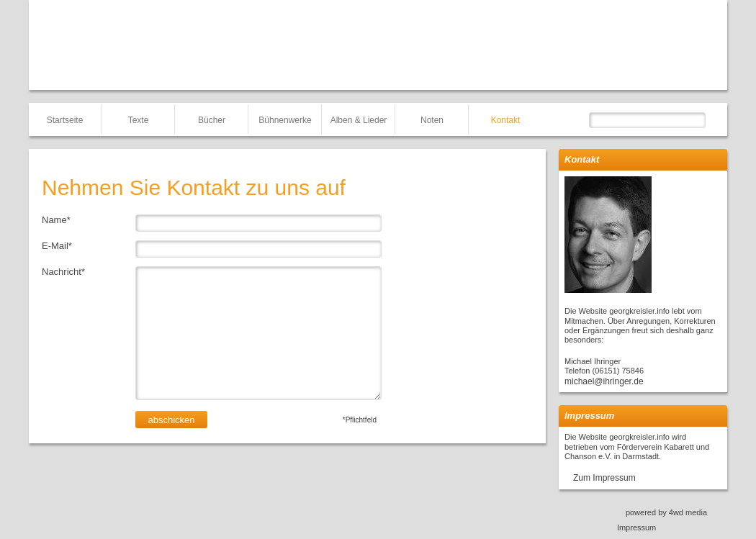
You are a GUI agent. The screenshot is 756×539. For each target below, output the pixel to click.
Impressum (636, 527)
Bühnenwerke (285, 120)
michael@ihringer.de (604, 381)
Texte (139, 120)
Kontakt (506, 120)
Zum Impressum (604, 478)
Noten (432, 120)
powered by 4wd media (666, 512)
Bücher (212, 120)
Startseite (65, 120)
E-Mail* (57, 246)
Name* (56, 220)
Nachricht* (63, 272)
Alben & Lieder (359, 120)
